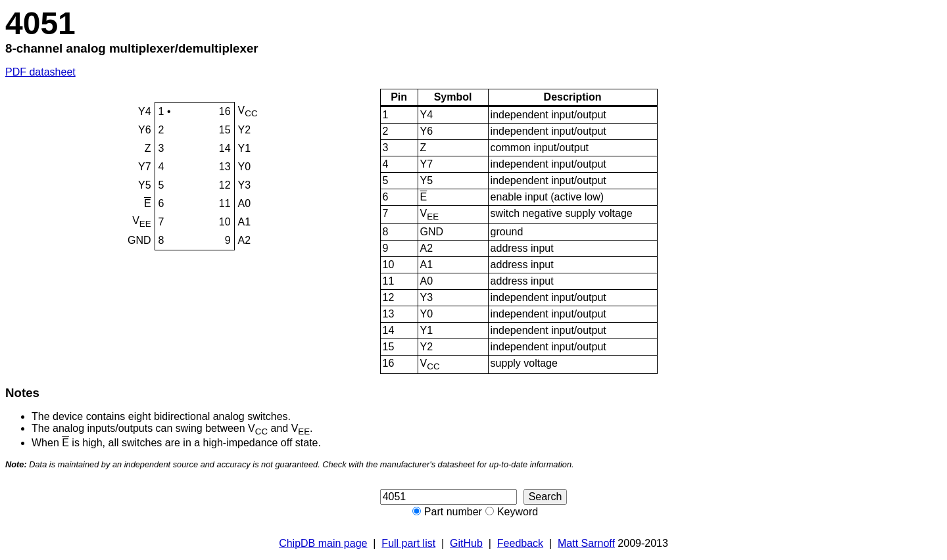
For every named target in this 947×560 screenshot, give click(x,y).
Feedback (520, 543)
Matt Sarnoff (586, 543)
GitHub (466, 543)
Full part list (408, 543)
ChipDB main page (323, 543)
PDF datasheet (40, 72)
